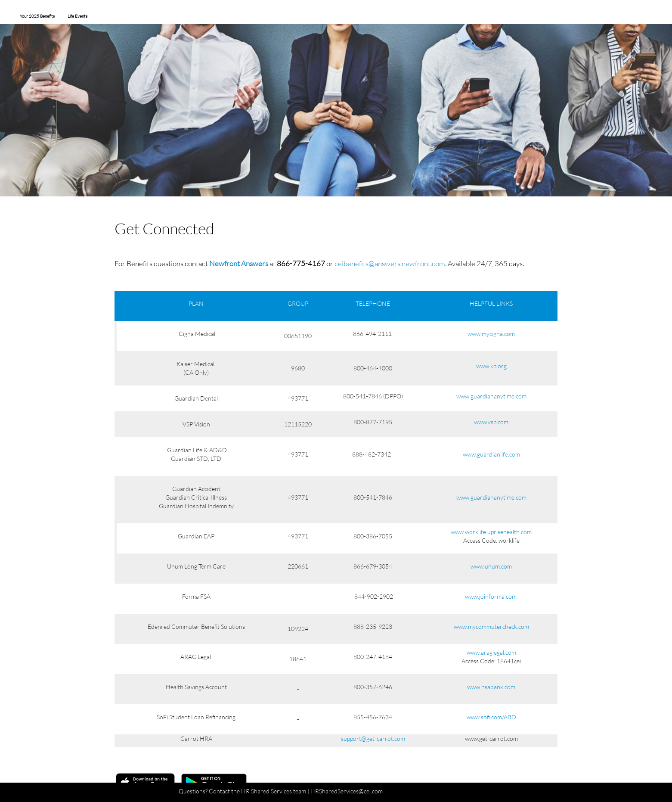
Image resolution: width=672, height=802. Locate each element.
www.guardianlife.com (491, 454)
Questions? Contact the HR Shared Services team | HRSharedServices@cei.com (281, 791)
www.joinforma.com (491, 596)
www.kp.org (491, 366)
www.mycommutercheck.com (491, 626)
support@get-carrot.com (373, 738)
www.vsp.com (491, 422)
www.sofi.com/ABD (491, 717)
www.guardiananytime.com (491, 396)
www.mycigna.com (491, 334)
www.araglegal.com (491, 652)
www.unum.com (491, 566)
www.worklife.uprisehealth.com (491, 532)
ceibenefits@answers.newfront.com (390, 263)
